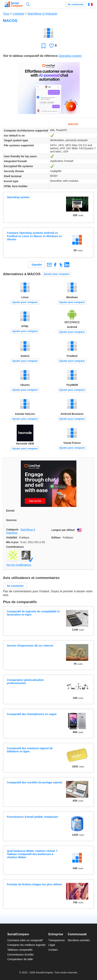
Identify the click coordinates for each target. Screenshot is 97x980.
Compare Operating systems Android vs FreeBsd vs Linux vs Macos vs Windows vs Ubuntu (34, 236)
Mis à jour (12, 542)
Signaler (37, 265)
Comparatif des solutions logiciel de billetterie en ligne (30, 750)
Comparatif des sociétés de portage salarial (34, 782)
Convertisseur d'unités (20, 955)
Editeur (56, 538)
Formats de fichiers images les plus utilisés (34, 884)
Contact (53, 950)
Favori (43, 46)
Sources (11, 520)
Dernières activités (79, 940)
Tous (6, 14)
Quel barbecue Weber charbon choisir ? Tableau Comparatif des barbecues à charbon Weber (32, 854)
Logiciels (18, 14)
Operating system (70, 56)
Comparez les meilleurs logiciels (26, 945)
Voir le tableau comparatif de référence (30, 56)
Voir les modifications (19, 565)
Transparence (57, 940)
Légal (52, 945)
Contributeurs (15, 547)
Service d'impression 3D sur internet (30, 646)
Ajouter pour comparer (57, 274)
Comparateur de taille (20, 959)
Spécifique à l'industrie (42, 14)
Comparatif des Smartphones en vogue (32, 714)
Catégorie (12, 530)
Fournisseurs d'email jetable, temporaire (32, 817)
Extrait (10, 511)
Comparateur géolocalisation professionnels (25, 682)
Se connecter (76, 4)
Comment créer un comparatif (25, 940)
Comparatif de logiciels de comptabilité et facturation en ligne (33, 613)
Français (90, 4)
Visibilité (12, 538)
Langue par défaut (63, 530)
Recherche (28, 4)
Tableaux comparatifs (20, 950)
